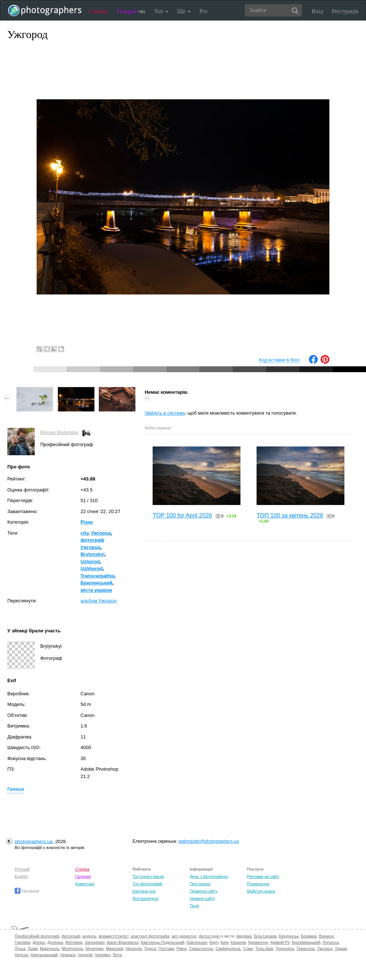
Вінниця (326, 936)
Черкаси (68, 955)
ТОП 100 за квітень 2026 (290, 515)
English (21, 876)
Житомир (74, 942)
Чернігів (85, 955)
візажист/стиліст (113, 936)
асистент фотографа (150, 936)
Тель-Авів (264, 949)
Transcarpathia (98, 576)
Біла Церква (265, 936)
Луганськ (331, 942)
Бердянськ (289, 936)
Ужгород (101, 533)
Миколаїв (115, 949)
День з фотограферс (209, 876)
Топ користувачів (148, 876)
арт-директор (184, 936)
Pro (203, 11)
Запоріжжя (95, 942)
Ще (184, 11)
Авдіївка (244, 936)
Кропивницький (306, 942)
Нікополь (134, 949)
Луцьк (20, 949)
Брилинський (96, 583)
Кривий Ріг (280, 942)
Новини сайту (202, 898)
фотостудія (209, 936)
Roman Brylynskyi (59, 432)
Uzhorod (90, 562)
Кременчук (258, 942)
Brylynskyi (93, 554)
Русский (22, 869)
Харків (341, 949)
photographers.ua (33, 841)
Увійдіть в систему (165, 413)
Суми (248, 949)
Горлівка (23, 942)
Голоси (16, 789)
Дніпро (39, 942)
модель (90, 936)
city (84, 533)
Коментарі (85, 884)
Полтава (166, 949)
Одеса (150, 949)
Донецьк (55, 942)
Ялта (117, 955)
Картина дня (144, 891)
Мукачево (95, 949)
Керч (214, 942)
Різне (87, 522)
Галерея (131, 11)
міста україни (96, 590)
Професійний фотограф (37, 936)
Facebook (27, 891)
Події (194, 906)
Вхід (318, 11)
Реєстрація (345, 11)
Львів (33, 949)
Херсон (21, 955)
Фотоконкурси (145, 898)
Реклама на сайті (263, 876)
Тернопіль (285, 949)
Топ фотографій (147, 884)
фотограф (71, 936)
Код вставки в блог (279, 360)
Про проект (200, 884)
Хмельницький (44, 955)
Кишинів (238, 942)
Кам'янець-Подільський (162, 942)
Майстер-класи (261, 891)
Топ (161, 11)
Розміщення (258, 884)
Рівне (182, 949)
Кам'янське (197, 942)
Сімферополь (228, 949)
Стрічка (98, 11)
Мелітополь (73, 949)
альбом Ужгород (99, 601)
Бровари (309, 936)
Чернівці (103, 955)
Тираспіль (306, 949)
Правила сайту (203, 891)
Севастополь (201, 949)
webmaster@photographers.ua (209, 841)
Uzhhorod (92, 568)
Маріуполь (50, 949)
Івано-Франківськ (123, 942)
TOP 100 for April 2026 (182, 515)
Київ (225, 942)
